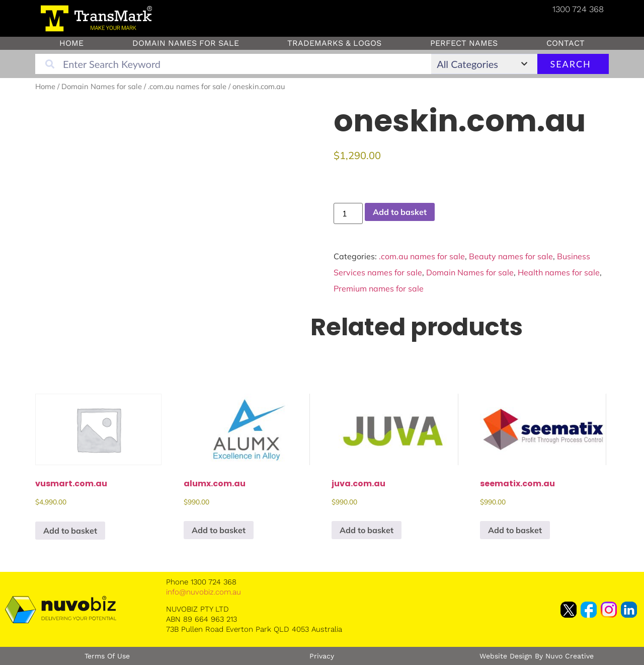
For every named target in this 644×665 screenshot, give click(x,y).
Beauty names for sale (511, 256)
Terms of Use (107, 656)
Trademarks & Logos (334, 43)
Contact (566, 43)
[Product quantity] (348, 213)
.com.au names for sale (187, 86)
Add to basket (400, 212)
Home (71, 43)
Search (570, 64)
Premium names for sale (379, 288)
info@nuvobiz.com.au (204, 592)
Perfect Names (464, 43)
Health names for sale (559, 272)
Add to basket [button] (70, 531)
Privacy (322, 656)
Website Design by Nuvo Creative (537, 656)
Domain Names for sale (186, 43)
